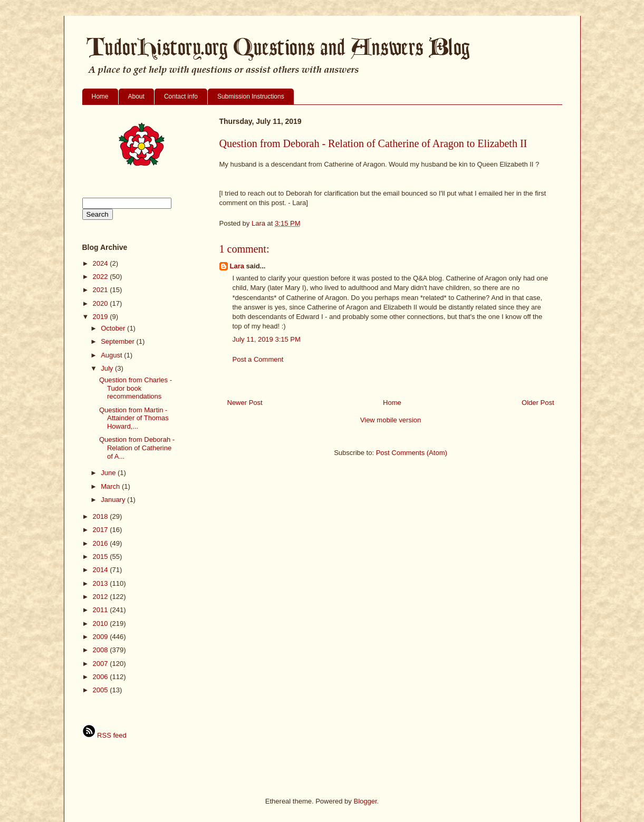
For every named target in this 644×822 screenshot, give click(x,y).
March (111, 486)
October (114, 328)
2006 (102, 677)
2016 (102, 543)
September (118, 341)
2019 (102, 317)
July (108, 368)
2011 (102, 610)
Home (100, 96)
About (136, 96)
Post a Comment (258, 359)
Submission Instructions (251, 96)
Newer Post (245, 403)
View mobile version (391, 420)
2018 (102, 516)
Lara (237, 266)
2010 (102, 623)
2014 (102, 570)
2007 (102, 664)
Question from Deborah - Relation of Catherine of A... (137, 448)
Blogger (365, 801)
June (109, 473)
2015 (102, 557)
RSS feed (104, 735)
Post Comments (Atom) (412, 453)
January (114, 500)
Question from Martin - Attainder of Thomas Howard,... (134, 418)
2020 (102, 303)
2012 (102, 597)
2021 (102, 290)
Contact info (181, 96)
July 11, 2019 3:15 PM (267, 339)
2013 (102, 583)
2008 (102, 650)
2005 (102, 690)
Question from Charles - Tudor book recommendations (136, 388)
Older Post (538, 403)
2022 (102, 277)
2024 (102, 263)
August (112, 355)
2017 (102, 530)
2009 (102, 637)
